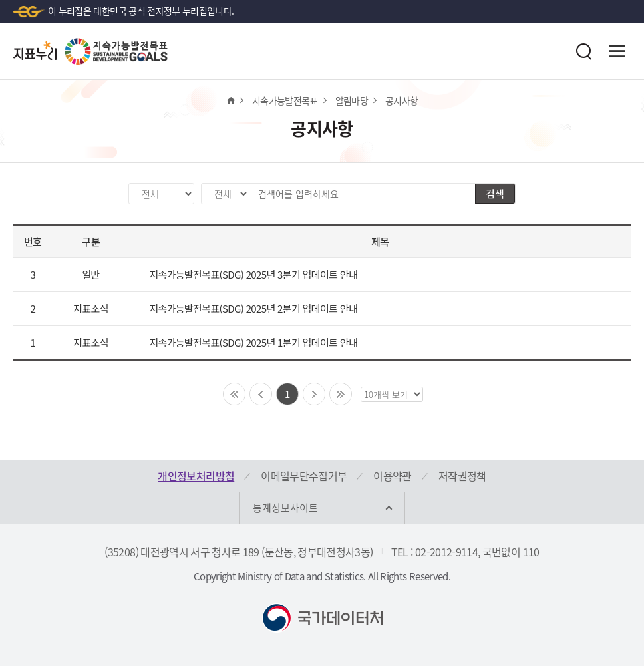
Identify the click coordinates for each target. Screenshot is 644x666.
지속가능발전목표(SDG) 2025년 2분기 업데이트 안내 (253, 308)
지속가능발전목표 (285, 100)
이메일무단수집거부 (304, 476)
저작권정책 (462, 476)
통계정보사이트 (285, 508)
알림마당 (352, 100)
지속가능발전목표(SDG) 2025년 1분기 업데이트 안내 (253, 342)
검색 (495, 194)
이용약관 (392, 476)
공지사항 (402, 100)
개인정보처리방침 (196, 476)
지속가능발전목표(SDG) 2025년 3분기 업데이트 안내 (253, 274)
